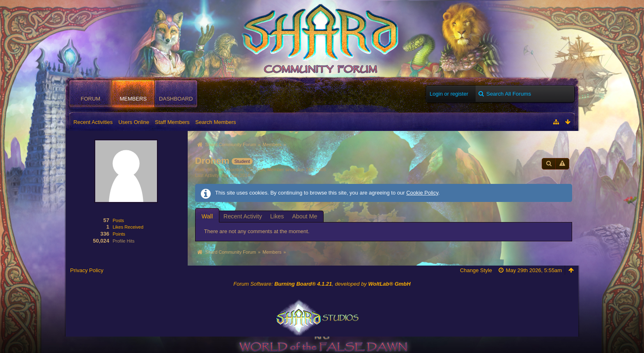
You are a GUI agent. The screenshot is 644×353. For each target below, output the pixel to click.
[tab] (207, 216)
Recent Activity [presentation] (243, 216)
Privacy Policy (87, 270)
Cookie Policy (422, 193)
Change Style (476, 270)
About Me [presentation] (305, 216)
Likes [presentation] (277, 216)
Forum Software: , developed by (322, 284)
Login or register (449, 94)
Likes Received (128, 227)
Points (119, 234)
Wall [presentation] (207, 216)
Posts (118, 220)
